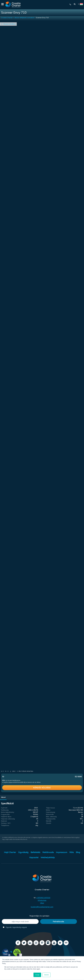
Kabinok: (4, 821)
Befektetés (35, 852)
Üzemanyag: (51, 812)
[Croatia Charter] (13, 5)
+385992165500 (43, 898)
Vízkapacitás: (51, 819)
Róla (72, 852)
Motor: (48, 810)
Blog (78, 852)
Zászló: (49, 823)
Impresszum (62, 852)
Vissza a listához (9, 24)
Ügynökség (23, 852)
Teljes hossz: (51, 808)
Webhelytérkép (48, 857)
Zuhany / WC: (6, 823)
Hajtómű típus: (6, 817)
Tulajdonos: (5, 825)
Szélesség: (5, 810)
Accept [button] (37, 975)
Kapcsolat (34, 857)
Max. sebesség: (51, 817)
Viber (42, 903)
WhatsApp (42, 900)
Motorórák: (50, 814)
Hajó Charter (10, 852)
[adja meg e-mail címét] (20, 921)
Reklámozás (48, 852)
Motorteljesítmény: (8, 812)
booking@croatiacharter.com (42, 907)
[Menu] (2, 5)
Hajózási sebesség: (8, 819)
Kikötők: (49, 821)
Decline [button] (46, 975)
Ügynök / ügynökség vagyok (15, 927)
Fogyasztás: (6, 814)
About (3, 797)
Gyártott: (4, 808)
